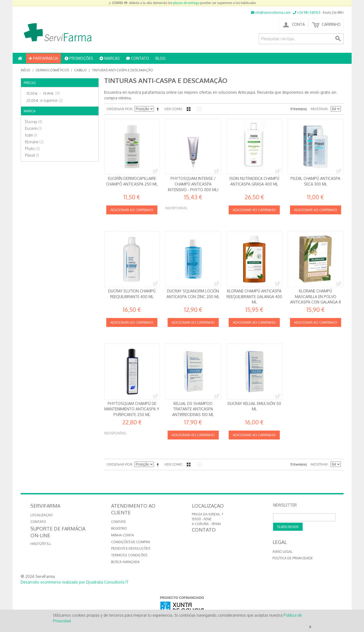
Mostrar (319, 109)
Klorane (34, 142)
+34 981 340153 (307, 13)
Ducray (34, 122)
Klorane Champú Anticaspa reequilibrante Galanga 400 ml (254, 296)
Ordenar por (120, 109)
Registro (119, 528)
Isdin (31, 135)
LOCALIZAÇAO (42, 515)
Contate (119, 522)
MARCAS (110, 58)
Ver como (173, 109)
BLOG (160, 58)
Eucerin (33, 128)
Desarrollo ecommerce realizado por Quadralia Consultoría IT (75, 582)
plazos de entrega (186, 3)
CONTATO (138, 58)
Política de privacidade (293, 558)
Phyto (32, 149)
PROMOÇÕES (79, 58)
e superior (44, 100)
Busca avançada (125, 562)
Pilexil (32, 155)
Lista (198, 109)
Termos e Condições (129, 555)
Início (26, 70)
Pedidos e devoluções (131, 548)
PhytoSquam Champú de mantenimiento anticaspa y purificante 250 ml (132, 409)
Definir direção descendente (159, 109)
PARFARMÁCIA (43, 58)
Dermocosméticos (52, 70)
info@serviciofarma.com (271, 13)
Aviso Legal (282, 552)
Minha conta (123, 535)
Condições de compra (131, 542)
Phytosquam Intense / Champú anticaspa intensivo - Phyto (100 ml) (193, 184)
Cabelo (80, 70)
